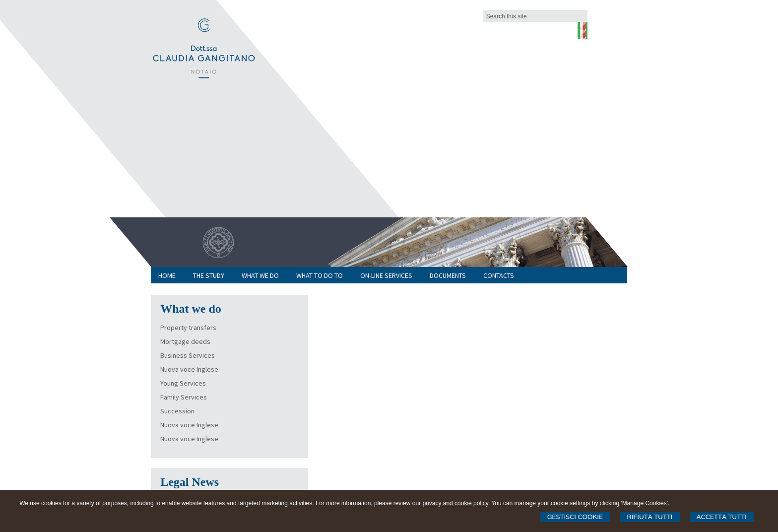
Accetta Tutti (722, 517)
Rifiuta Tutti (649, 517)
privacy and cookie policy (455, 503)
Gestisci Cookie (575, 517)
